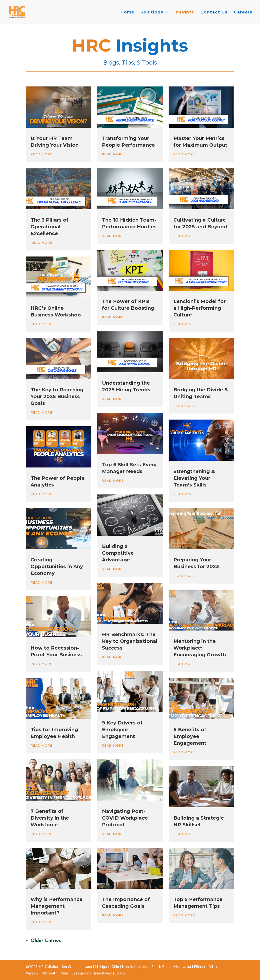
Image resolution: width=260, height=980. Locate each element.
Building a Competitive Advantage (118, 553)
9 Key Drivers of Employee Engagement (122, 730)
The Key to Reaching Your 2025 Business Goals (57, 396)
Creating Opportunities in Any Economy (57, 566)
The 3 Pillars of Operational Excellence (50, 227)
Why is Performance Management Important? (57, 906)
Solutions (152, 12)
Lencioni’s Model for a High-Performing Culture (200, 308)
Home (127, 12)
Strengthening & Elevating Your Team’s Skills (194, 478)
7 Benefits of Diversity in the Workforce (50, 818)
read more (41, 154)
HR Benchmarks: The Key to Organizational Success (130, 641)
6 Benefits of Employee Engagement (190, 736)
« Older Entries (43, 941)
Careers (243, 12)
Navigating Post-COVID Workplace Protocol (125, 818)
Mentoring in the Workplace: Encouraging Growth (200, 648)
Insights (184, 12)
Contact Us (214, 12)
